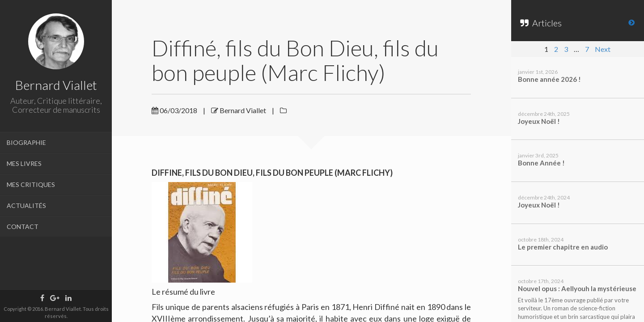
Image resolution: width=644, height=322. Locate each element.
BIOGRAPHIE (26, 142)
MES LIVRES (24, 163)
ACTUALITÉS (26, 205)
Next (603, 49)
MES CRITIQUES (31, 184)
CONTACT (23, 227)
